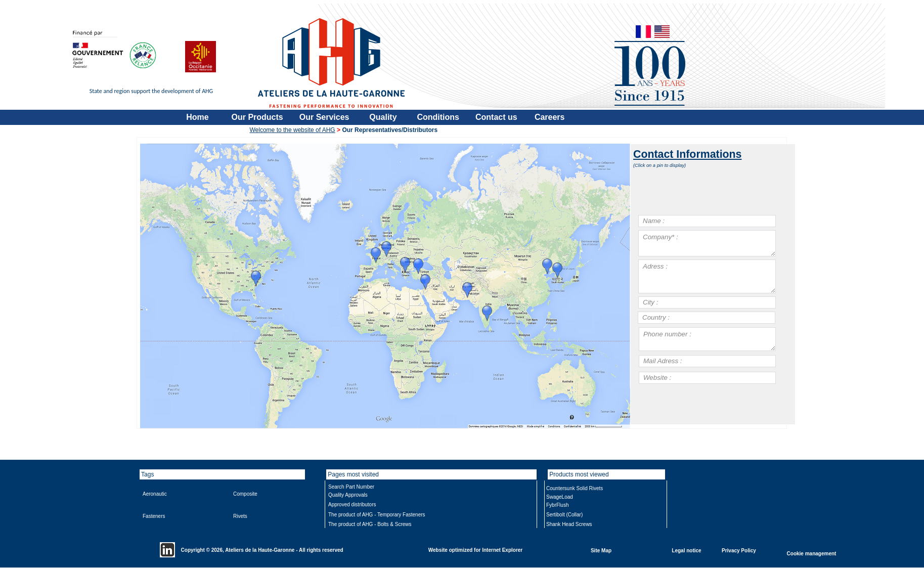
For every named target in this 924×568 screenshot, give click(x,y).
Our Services (324, 117)
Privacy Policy (739, 550)
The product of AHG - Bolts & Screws (370, 524)
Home (197, 117)
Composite (245, 494)
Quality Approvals (348, 495)
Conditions (438, 117)
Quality (383, 117)
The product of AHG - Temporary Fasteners (377, 515)
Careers (550, 117)
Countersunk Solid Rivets (575, 488)
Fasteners (154, 516)
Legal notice (686, 550)
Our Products (257, 117)
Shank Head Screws (569, 524)
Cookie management (812, 553)
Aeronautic (155, 494)
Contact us (496, 117)
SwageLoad (560, 497)
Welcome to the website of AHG (293, 130)
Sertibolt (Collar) (564, 515)
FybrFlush (557, 505)
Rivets (240, 516)
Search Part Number (351, 487)
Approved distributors (352, 505)
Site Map (601, 550)
